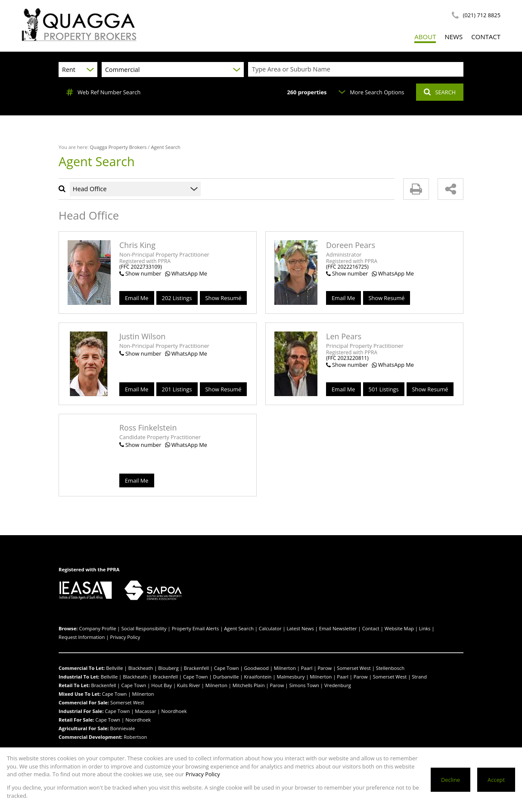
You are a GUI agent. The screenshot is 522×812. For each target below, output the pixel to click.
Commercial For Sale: (84, 702)
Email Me (137, 298)
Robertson (135, 737)
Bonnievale (123, 728)
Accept (496, 780)
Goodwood (256, 668)
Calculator (270, 628)
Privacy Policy (125, 637)
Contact (371, 628)
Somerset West (354, 668)
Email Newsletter (338, 628)
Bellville (115, 668)
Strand (419, 677)
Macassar (145, 711)
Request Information (82, 637)
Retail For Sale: (76, 720)
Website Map (399, 628)
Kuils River (189, 685)
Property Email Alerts (196, 628)
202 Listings (177, 298)
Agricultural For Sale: (84, 728)
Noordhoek (174, 711)
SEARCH (440, 92)
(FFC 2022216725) (347, 267)
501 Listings (384, 389)
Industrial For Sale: (81, 711)
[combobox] (357, 70)
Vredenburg (338, 685)
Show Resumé (224, 298)
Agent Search (239, 628)
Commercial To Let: (82, 668)
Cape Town (227, 668)
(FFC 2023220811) (347, 358)
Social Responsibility (144, 628)
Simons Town (304, 685)
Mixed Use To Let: (80, 694)
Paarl (307, 668)
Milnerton (285, 668)
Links (425, 628)
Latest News (300, 628)
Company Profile (97, 628)
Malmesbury (291, 677)
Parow (325, 668)
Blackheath (141, 668)
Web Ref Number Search (103, 92)
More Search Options (371, 92)
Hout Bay (162, 685)
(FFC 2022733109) (141, 267)
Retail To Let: (74, 685)
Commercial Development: (90, 737)
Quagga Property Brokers (118, 147)
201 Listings (177, 389)
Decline (451, 780)
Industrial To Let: (79, 677)
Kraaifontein (258, 677)
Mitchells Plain (249, 685)
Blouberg (168, 668)
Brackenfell (196, 668)
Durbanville (226, 677)
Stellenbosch (390, 668)
